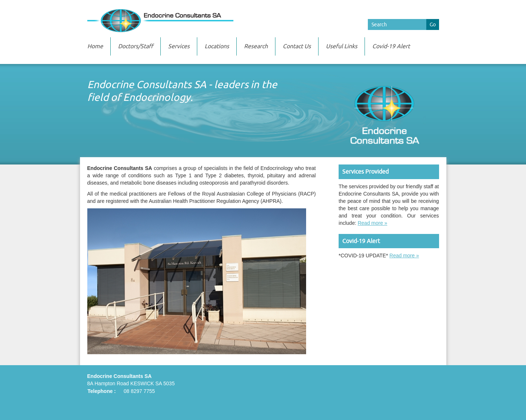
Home (95, 46)
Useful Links (342, 46)
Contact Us (297, 46)
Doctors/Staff (136, 46)
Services (179, 46)
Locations (217, 46)
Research (256, 46)
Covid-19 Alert (391, 46)
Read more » (372, 223)
